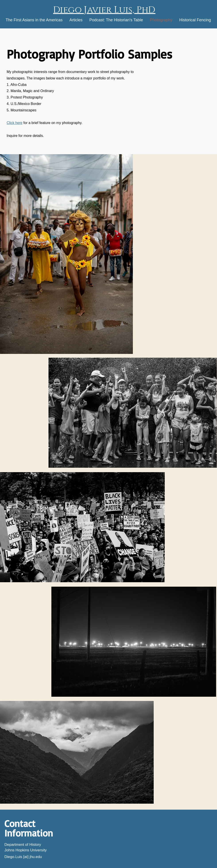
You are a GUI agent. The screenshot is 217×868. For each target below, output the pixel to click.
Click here (15, 123)
